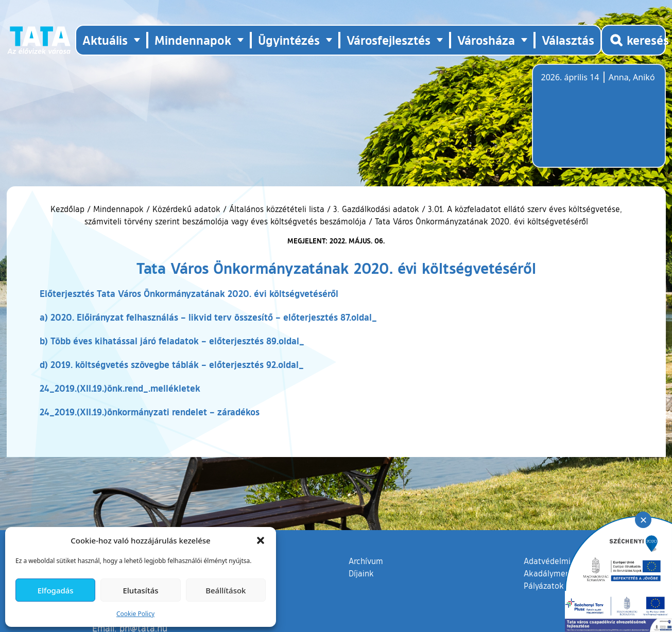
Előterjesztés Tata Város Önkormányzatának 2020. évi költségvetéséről (189, 293)
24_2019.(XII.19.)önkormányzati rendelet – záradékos (150, 412)
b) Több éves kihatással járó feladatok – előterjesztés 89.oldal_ (172, 341)
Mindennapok (118, 209)
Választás (568, 40)
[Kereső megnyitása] (633, 40)
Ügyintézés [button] (289, 40)
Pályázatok (544, 586)
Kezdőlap (69, 209)
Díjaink (361, 573)
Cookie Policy (135, 614)
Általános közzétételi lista (277, 209)
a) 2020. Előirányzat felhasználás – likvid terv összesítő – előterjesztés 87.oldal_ (208, 317)
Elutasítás (140, 590)
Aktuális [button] (105, 40)
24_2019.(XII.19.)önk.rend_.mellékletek (120, 388)
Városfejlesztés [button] (389, 40)
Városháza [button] (486, 40)
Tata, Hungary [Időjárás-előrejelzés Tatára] (599, 122)
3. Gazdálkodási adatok (376, 209)
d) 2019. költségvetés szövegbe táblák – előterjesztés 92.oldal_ (172, 364)
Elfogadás (56, 590)
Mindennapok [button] (193, 40)
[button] (261, 540)
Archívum (366, 560)
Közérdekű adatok (186, 209)
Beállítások (226, 590)
